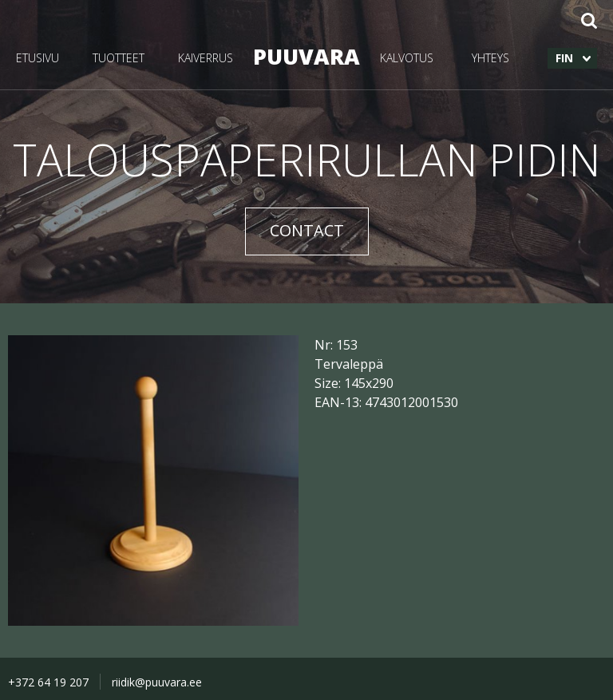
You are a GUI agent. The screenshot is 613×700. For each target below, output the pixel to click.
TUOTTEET (119, 58)
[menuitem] (572, 58)
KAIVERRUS (206, 58)
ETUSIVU (38, 58)
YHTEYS (490, 58)
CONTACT (307, 230)
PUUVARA (306, 56)
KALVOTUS (407, 58)
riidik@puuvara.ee (157, 682)
